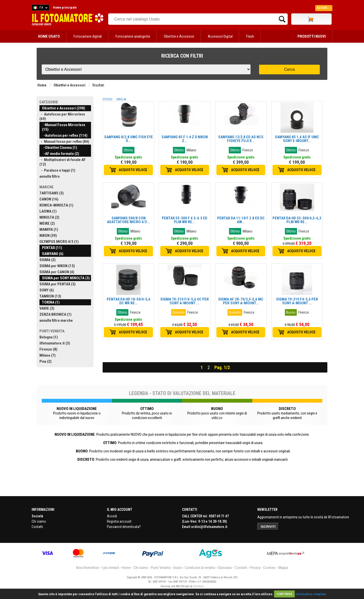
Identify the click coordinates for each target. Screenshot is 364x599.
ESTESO (108, 99)
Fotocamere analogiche (133, 36)
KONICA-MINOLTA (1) (56, 205)
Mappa (283, 568)
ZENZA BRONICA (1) (55, 314)
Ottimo (128, 150)
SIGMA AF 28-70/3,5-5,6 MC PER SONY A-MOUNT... (241, 301)
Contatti (37, 527)
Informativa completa (311, 594)
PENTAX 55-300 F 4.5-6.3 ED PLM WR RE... (185, 220)
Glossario (225, 568)
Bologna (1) (49, 337)
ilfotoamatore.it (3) (55, 343)
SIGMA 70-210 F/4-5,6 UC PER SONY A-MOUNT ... (185, 301)
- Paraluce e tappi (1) (57, 170)
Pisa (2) (45, 361)
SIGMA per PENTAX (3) (58, 284)
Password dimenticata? (124, 527)
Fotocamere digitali (88, 36)
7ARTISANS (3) (52, 193)
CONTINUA (284, 594)
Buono (291, 312)
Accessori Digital (220, 36)
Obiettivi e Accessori (179, 36)
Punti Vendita (161, 568)
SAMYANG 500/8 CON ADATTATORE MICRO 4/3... (128, 220)
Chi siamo (39, 521)
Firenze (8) (48, 349)
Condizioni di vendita (200, 568)
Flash (250, 36)
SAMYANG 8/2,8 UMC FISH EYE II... (129, 139)
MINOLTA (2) (49, 217)
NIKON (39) (48, 236)
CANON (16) (49, 199)
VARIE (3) (47, 308)
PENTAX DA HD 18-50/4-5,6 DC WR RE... (129, 301)
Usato (178, 568)
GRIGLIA (121, 99)
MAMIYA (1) (49, 229)
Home (42, 85)
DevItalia (199, 586)
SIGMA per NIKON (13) (57, 266)
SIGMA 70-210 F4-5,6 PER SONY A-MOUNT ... (297, 301)
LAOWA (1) (48, 211)
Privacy (255, 568)
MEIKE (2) (47, 223)
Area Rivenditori (88, 568)
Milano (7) (48, 355)
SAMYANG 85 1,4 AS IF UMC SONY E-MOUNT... (297, 139)
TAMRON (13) (50, 296)
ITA (40, 8)
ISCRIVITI (268, 527)
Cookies (269, 568)
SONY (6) (47, 290)
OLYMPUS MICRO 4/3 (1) (59, 242)
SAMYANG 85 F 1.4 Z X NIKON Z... (185, 139)
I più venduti (110, 568)
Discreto (178, 312)
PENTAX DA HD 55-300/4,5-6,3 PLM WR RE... (297, 220)
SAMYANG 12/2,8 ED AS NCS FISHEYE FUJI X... (241, 139)
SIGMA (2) (48, 260)
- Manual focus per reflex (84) (64, 142)
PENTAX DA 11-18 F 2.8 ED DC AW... (241, 220)
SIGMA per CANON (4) (57, 272)
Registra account (119, 521)
